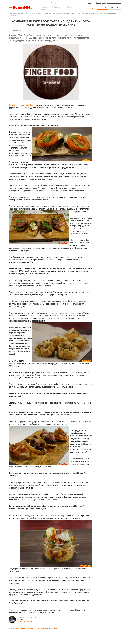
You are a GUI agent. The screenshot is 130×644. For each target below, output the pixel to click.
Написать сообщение (25, 622)
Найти (37, 8)
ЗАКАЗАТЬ (103, 7)
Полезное (19, 13)
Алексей (20, 619)
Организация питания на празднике (55, 13)
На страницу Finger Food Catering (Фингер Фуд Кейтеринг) (35, 628)
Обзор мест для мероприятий (33, 13)
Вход (90, 3)
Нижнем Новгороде (52, 3)
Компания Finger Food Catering (23, 105)
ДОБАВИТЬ (115, 7)
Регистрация (101, 3)
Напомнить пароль (114, 3)
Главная (11, 13)
